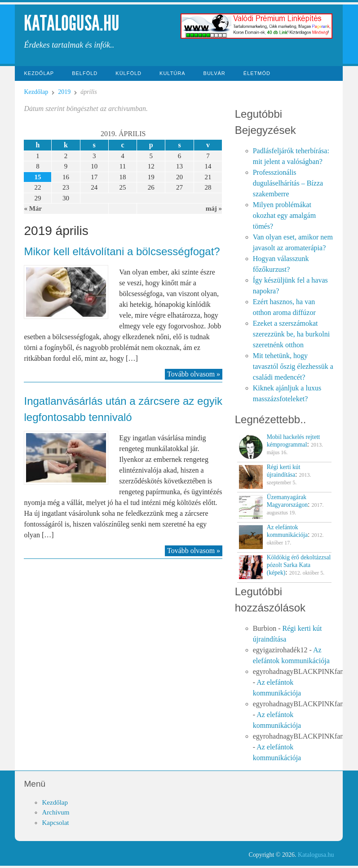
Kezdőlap (39, 73)
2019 (64, 92)
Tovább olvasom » (194, 374)
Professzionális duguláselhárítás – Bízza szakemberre (288, 183)
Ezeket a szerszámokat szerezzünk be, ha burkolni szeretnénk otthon (291, 334)
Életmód (257, 73)
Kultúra (172, 73)
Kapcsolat (55, 823)
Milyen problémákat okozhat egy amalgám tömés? (284, 215)
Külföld (128, 73)
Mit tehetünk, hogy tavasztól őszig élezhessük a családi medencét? (293, 366)
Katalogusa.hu (72, 23)
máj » (214, 208)
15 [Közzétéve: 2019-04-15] (38, 177)
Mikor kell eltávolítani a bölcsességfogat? (122, 251)
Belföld (85, 73)
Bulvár (214, 73)
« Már (33, 208)
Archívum (55, 812)
